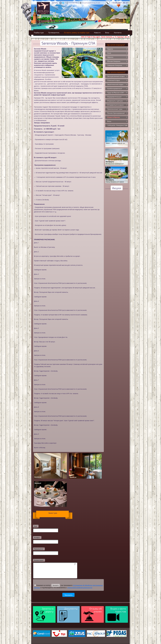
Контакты (118, 32)
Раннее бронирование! (116, 113)
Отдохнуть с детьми (115, 101)
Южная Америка (114, 61)
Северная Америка (115, 65)
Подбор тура (39, 32)
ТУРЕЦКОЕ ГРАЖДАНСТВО (117, 125)
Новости (97, 32)
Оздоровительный (114, 97)
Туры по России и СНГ (116, 93)
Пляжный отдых (114, 80)
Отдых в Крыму (114, 117)
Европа (110, 49)
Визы (107, 32)
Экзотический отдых (115, 84)
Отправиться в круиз (115, 105)
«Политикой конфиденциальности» (80, 588)
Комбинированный (115, 88)
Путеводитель (54, 32)
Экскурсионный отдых (116, 76)
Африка (110, 57)
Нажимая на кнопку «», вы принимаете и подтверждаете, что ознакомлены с (68, 586)
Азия (109, 53)
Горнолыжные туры (115, 109)
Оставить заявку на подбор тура (77, 32)
